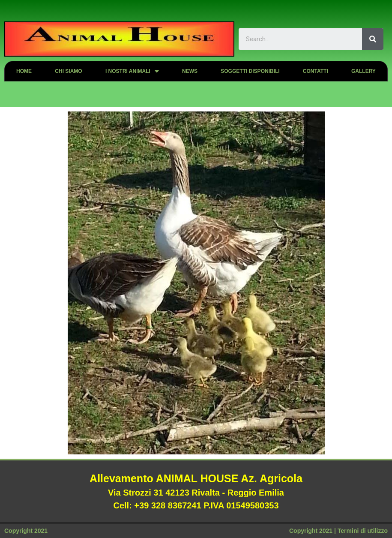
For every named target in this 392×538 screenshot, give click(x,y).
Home (24, 71)
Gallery (364, 71)
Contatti (316, 71)
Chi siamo (68, 71)
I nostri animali (132, 71)
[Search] (373, 39)
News (190, 71)
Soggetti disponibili (250, 71)
